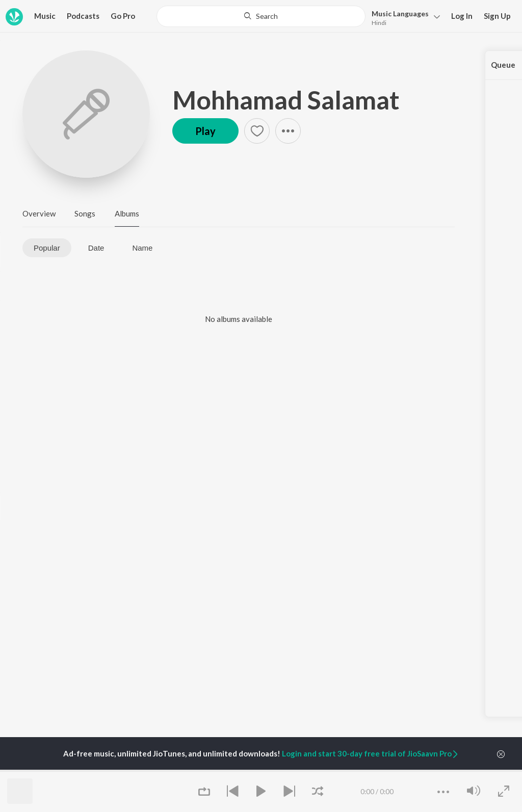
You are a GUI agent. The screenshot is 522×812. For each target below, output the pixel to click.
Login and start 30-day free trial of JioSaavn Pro (371, 753)
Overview (39, 213)
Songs (85, 213)
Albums (127, 213)
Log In (462, 16)
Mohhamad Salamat (286, 100)
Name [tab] (142, 248)
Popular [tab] (47, 248)
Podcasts (83, 16)
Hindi (379, 23)
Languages (400, 13)
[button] (403, 17)
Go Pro (123, 16)
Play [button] (205, 131)
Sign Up (497, 16)
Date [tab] (96, 248)
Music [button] (45, 16)
